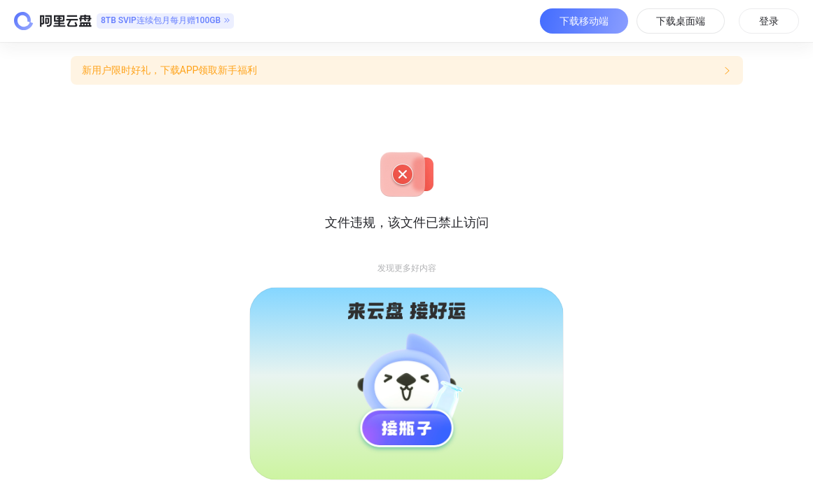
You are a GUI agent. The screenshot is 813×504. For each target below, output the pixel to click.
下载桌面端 (681, 21)
